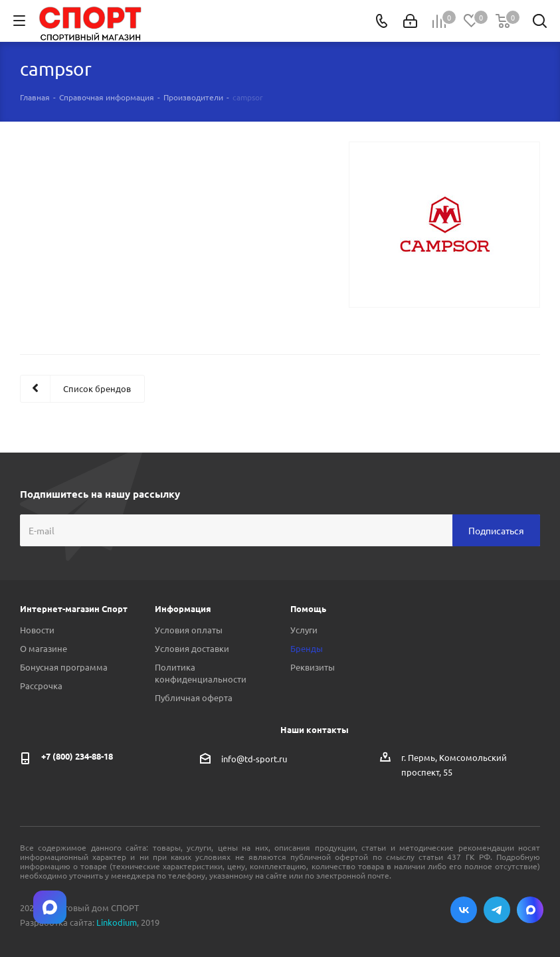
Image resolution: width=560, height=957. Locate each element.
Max (530, 910)
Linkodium (117, 922)
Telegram (497, 910)
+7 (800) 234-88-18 (77, 756)
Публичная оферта (194, 697)
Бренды (307, 648)
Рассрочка (41, 686)
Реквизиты (313, 667)
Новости (37, 630)
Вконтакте (464, 910)
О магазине (44, 648)
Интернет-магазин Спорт (74, 608)
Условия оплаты (189, 630)
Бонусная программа (64, 667)
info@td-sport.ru (254, 759)
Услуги (304, 630)
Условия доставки (192, 648)
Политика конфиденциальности (201, 673)
